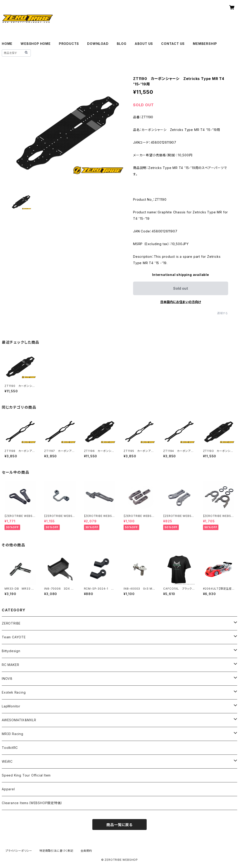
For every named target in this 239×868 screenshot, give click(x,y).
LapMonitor (11, 706)
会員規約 (86, 851)
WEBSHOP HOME (36, 44)
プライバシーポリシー (19, 851)
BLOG (122, 44)
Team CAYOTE (14, 637)
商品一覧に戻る (119, 825)
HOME (7, 44)
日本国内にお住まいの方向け (181, 302)
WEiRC (7, 761)
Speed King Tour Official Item (26, 775)
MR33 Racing (13, 734)
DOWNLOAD (98, 44)
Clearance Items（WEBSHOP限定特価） (32, 803)
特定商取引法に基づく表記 (56, 851)
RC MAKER (10, 665)
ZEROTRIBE (11, 623)
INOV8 (7, 679)
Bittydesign (11, 651)
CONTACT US (173, 44)
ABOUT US (144, 44)
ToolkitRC (10, 748)
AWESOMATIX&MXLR (19, 720)
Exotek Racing (14, 692)
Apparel (8, 789)
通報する (223, 313)
